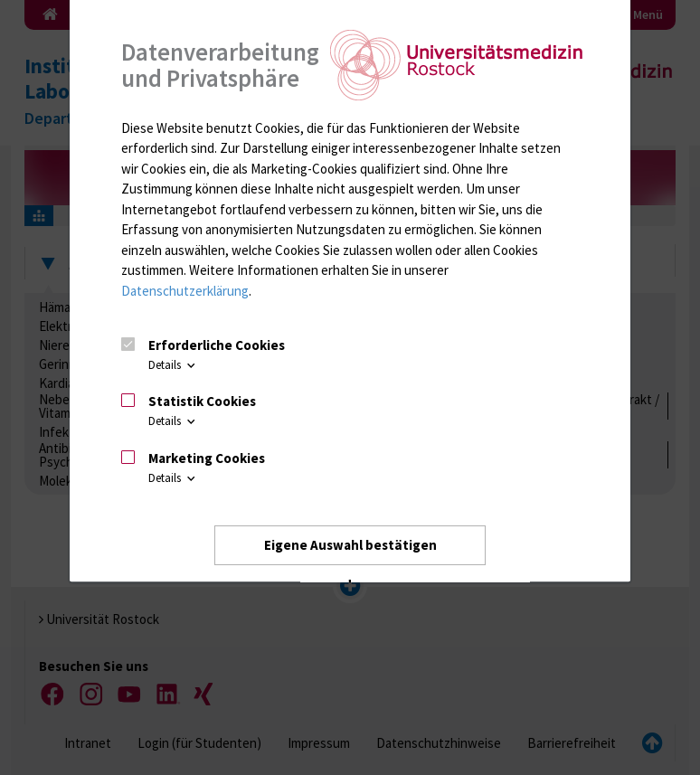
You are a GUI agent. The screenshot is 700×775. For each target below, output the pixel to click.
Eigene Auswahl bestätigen (350, 545)
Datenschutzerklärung (185, 291)
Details (173, 365)
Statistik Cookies (202, 402)
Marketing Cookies (207, 458)
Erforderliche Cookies (217, 345)
